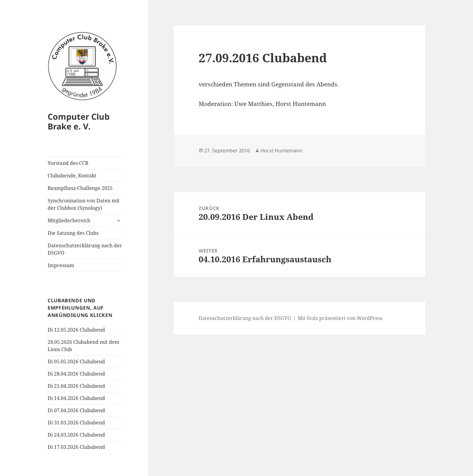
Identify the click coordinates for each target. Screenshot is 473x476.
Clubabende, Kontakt (72, 176)
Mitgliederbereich (69, 220)
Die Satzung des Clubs (73, 233)
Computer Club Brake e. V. (79, 121)
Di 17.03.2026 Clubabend (76, 447)
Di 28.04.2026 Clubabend (76, 374)
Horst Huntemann (281, 151)
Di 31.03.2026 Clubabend (76, 423)
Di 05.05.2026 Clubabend (76, 362)
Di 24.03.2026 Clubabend (76, 435)
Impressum (61, 265)
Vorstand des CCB (68, 163)
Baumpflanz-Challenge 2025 (80, 188)
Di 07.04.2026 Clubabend (76, 410)
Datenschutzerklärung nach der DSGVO (85, 249)
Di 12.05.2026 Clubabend (76, 330)
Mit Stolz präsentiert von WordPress (340, 318)
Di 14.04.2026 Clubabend (76, 398)
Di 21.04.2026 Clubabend (76, 386)
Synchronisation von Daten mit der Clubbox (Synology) (84, 204)
